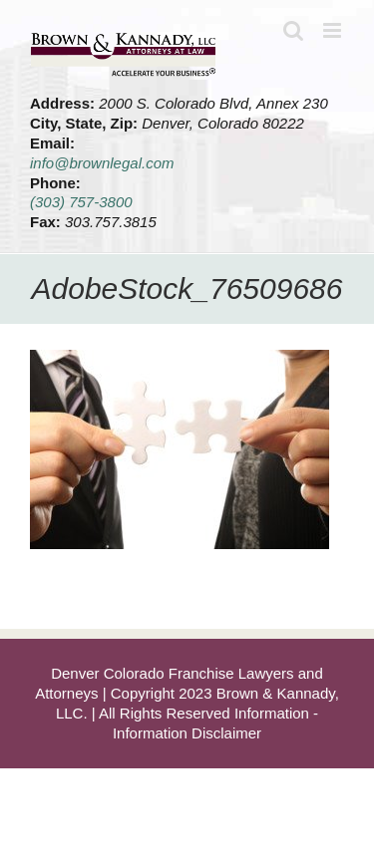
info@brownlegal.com (102, 163)
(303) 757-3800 (81, 202)
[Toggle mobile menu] (334, 30)
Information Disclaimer (187, 733)
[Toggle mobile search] (293, 30)
